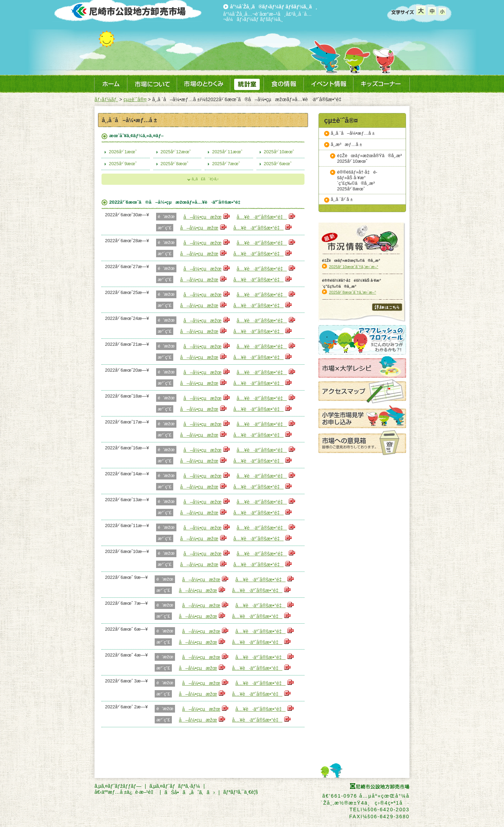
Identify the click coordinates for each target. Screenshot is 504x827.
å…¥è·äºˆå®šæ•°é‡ (262, 217)
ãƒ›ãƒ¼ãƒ (106, 99)
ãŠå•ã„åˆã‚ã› (190, 792)
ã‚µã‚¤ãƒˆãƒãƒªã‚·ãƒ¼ (175, 786)
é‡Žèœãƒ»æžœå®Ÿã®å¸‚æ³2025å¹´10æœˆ (371, 158)
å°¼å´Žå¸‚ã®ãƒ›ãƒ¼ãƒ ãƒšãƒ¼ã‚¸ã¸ (274, 7)
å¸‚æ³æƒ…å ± (346, 144)
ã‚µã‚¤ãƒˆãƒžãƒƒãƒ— (118, 786)
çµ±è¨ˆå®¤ (135, 99)
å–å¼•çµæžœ (202, 217)
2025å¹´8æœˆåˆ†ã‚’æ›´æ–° (352, 292)
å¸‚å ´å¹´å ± (342, 199)
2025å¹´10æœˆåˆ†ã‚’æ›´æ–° (354, 267)
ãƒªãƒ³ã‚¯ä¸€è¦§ (241, 792)
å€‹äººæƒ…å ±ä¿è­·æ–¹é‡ (125, 792)
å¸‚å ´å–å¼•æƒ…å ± (353, 133)
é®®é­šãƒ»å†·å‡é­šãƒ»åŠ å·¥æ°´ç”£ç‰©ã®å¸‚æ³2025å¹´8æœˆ (358, 180)
